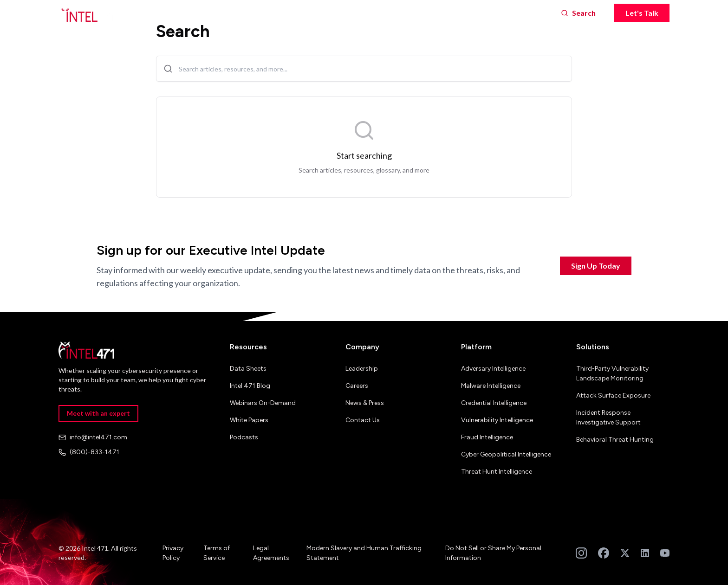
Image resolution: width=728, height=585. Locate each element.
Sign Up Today (596, 266)
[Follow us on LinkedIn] (645, 553)
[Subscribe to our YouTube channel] (665, 553)
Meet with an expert (98, 413)
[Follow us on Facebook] (604, 553)
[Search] (578, 13)
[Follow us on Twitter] (625, 553)
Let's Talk (642, 13)
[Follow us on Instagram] (581, 553)
